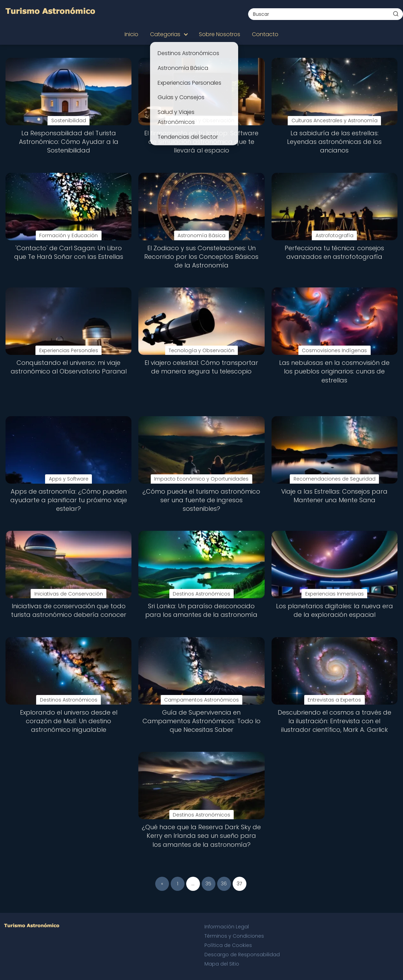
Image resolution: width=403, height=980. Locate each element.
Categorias (165, 34)
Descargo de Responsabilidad (242, 955)
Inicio (131, 34)
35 (208, 884)
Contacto (265, 34)
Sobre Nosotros (220, 34)
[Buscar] (396, 14)
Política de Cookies (228, 945)
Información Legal (227, 927)
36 (224, 884)
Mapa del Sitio (222, 964)
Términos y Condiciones (234, 936)
